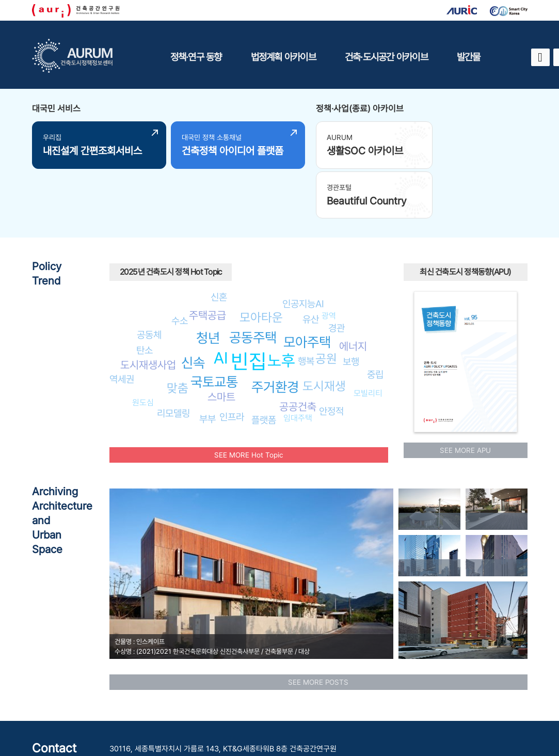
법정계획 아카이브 (283, 57)
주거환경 (275, 334)
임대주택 (298, 365)
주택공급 (207, 263)
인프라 (232, 364)
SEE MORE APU (465, 397)
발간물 (469, 57)
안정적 (331, 358)
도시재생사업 (148, 312)
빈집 (249, 309)
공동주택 (253, 285)
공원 (326, 306)
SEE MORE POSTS (318, 629)
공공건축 (298, 354)
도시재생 (324, 333)
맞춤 (178, 335)
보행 (351, 309)
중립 (375, 322)
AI (221, 305)
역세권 (122, 326)
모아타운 (261, 265)
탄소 (145, 297)
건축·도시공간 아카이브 (386, 57)
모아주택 (307, 289)
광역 (329, 263)
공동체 (149, 281)
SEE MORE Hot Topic (249, 402)
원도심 (143, 349)
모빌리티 (368, 340)
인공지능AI (303, 250)
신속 (193, 310)
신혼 (219, 244)
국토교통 (214, 329)
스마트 (221, 344)
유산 (311, 266)
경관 (337, 275)
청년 (208, 285)
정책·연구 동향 (196, 57)
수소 (180, 267)
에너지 (353, 294)
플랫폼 (264, 367)
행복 (306, 308)
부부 (207, 366)
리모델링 (173, 360)
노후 (281, 308)
